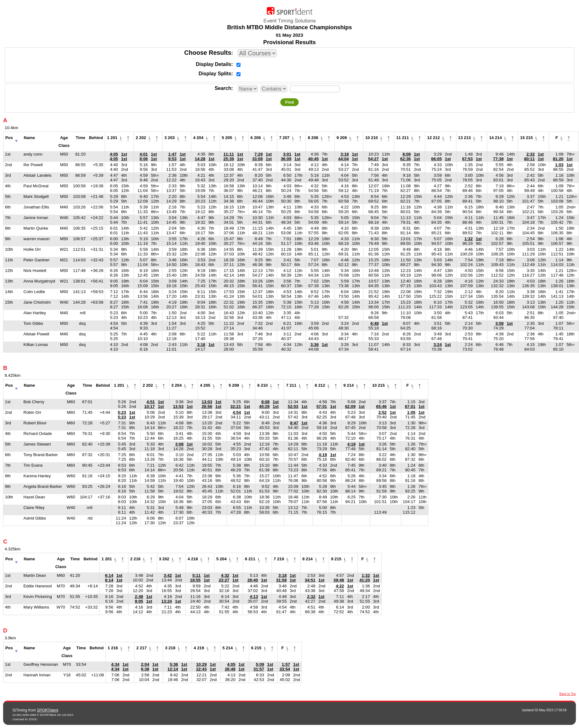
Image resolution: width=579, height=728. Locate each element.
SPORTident (48, 710)
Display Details (213, 64)
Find (289, 102)
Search (223, 88)
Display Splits (215, 74)
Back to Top (568, 694)
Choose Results (208, 53)
